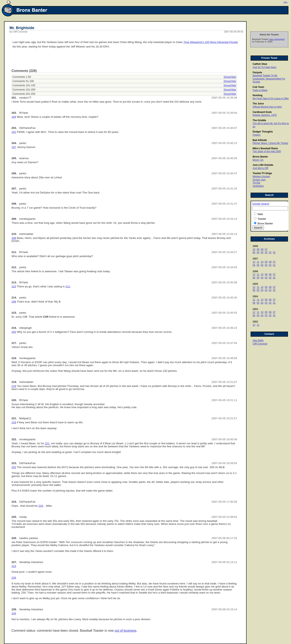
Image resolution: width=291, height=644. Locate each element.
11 (258, 262)
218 (14, 386)
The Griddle (259, 120)
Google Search (261, 204)
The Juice (258, 104)
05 (258, 252)
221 (47, 443)
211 (68, 286)
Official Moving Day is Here (267, 107)
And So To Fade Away (265, 67)
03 (266, 252)
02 (270, 252)
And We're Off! (260, 168)
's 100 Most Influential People (211, 42)
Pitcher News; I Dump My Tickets (270, 143)
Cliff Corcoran (260, 344)
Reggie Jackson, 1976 (265, 115)
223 (14, 566)
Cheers (257, 135)
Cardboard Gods (262, 112)
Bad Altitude (260, 140)
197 (14, 147)
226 (14, 578)
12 (254, 262)
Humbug (258, 95)
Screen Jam (259, 180)
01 (274, 252)
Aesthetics (258, 186)
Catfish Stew (260, 64)
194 (14, 117)
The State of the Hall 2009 (267, 151)
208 (14, 238)
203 (14, 332)
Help (285, 2)
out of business (125, 631)
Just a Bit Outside (263, 165)
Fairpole (257, 72)
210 (14, 286)
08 (262, 249)
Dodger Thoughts (263, 132)
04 (262, 252)
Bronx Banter (260, 157)
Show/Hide (230, 77)
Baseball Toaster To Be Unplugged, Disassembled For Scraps (269, 79)
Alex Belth (258, 340)
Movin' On (258, 160)
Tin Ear (256, 183)
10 (254, 249)
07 (266, 249)
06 (254, 252)
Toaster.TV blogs (262, 173)
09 (258, 249)
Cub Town (258, 87)
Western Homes (261, 176)
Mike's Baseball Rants (265, 148)
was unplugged (277, 39)
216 (41, 506)
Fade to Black (260, 90)
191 (14, 132)
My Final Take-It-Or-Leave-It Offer (271, 99)
